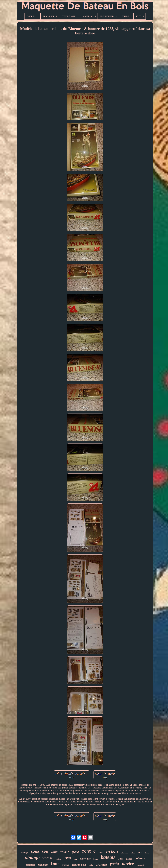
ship (76, 859)
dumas (147, 853)
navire (128, 864)
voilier (64, 852)
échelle (89, 851)
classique (85, 859)
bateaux (140, 858)
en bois (112, 851)
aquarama (39, 852)
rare (140, 852)
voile (54, 852)
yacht (114, 864)
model (129, 859)
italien (133, 853)
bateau (108, 857)
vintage (32, 858)
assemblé (30, 865)
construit (141, 865)
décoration (124, 853)
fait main (43, 865)
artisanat (102, 865)
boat (96, 859)
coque (101, 853)
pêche (91, 865)
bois (55, 864)
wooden (66, 865)
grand (75, 852)
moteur (59, 859)
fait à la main (79, 865)
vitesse (48, 858)
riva (68, 858)
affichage (24, 853)
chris (120, 859)
